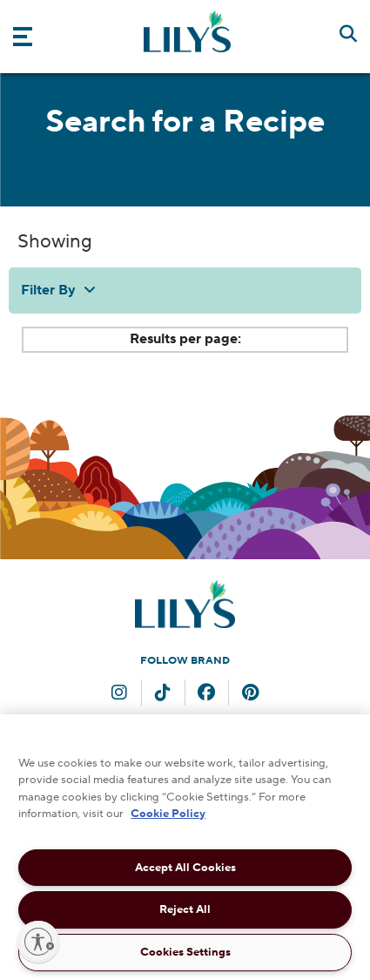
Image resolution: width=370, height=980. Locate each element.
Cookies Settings (185, 952)
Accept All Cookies (185, 868)
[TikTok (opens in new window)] (163, 694)
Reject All (185, 909)
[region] (185, 847)
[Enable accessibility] (38, 942)
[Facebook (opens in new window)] (206, 694)
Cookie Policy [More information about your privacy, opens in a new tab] (168, 814)
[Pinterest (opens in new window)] (250, 694)
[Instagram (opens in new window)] (119, 694)
